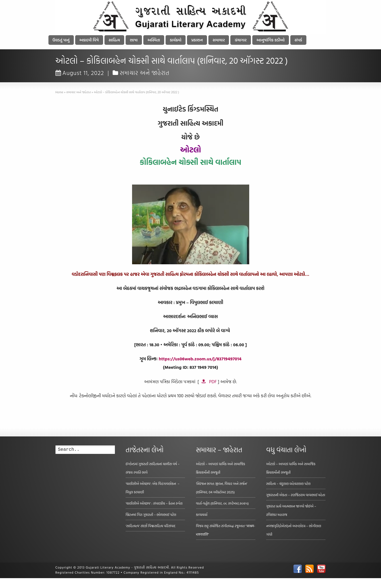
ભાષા (134, 40)
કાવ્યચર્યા (202, 514)
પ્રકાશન (197, 40)
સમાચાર (219, 40)
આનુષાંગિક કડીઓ (271, 40)
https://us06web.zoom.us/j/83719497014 (200, 359)
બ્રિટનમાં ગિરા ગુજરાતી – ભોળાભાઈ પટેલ (151, 514)
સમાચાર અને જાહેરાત (145, 73)
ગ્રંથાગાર (240, 40)
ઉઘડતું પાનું (61, 40)
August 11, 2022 (80, 73)
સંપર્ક (298, 40)
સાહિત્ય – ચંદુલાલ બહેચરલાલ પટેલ (288, 483)
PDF (213, 381)
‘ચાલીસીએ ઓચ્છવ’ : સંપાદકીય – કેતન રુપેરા (154, 503)
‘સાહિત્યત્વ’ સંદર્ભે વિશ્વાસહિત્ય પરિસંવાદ (151, 526)
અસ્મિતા (154, 40)
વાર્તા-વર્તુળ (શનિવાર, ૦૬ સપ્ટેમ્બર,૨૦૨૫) (222, 503)
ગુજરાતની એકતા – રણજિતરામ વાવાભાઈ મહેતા (296, 495)
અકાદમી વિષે (89, 40)
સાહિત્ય (114, 40)
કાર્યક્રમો (176, 40)
